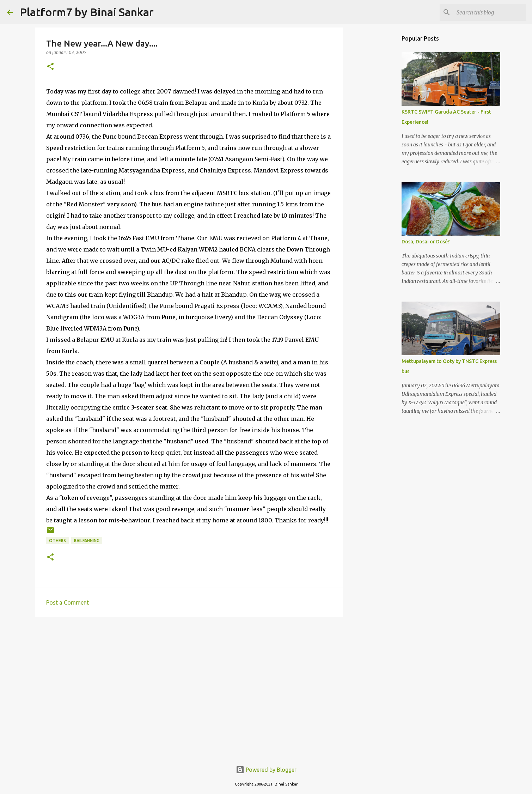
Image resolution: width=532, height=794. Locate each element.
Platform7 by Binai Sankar (87, 12)
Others (57, 541)
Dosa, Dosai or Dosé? (426, 242)
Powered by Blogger (266, 770)
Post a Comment (68, 602)
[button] (50, 67)
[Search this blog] (489, 12)
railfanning (87, 541)
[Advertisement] (189, 677)
